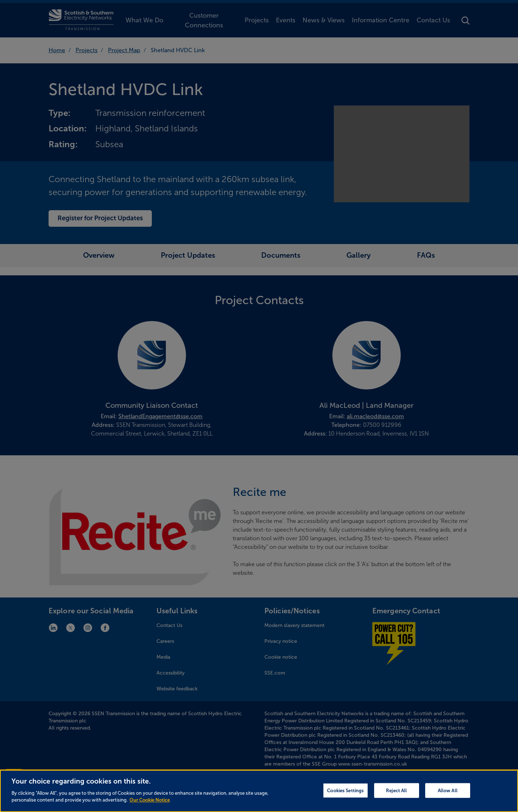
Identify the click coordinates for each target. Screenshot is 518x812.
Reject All (396, 796)
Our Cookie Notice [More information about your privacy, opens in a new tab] (150, 806)
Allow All (448, 796)
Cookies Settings (345, 796)
